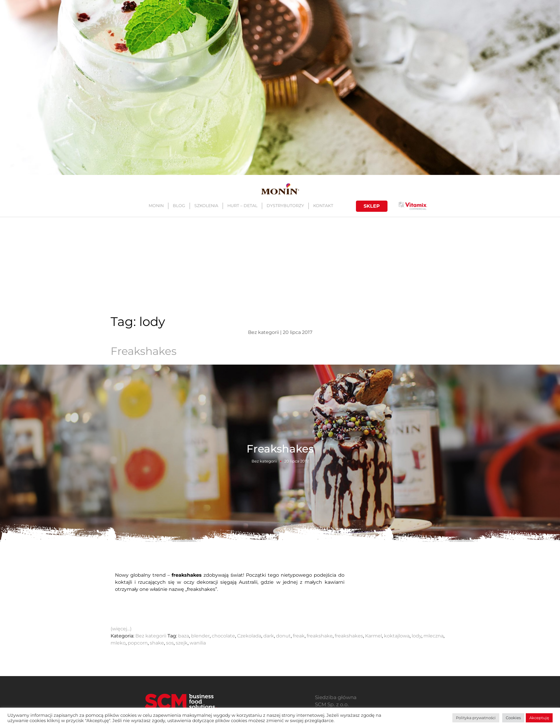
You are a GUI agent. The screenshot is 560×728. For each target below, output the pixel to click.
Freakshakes (144, 351)
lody (417, 636)
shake (157, 643)
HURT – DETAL (242, 206)
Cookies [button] (513, 718)
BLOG (179, 206)
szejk (182, 643)
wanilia (198, 643)
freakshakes (349, 636)
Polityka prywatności (476, 718)
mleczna (433, 636)
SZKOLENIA (206, 206)
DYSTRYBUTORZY (285, 206)
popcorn (138, 643)
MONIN (156, 206)
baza (184, 636)
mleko (118, 643)
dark (269, 636)
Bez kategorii (264, 461)
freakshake (320, 636)
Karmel (373, 636)
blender (200, 636)
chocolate (223, 636)
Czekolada (249, 636)
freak (299, 636)
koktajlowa (397, 636)
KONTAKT (323, 206)
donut (283, 636)
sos (170, 643)
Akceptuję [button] (539, 718)
